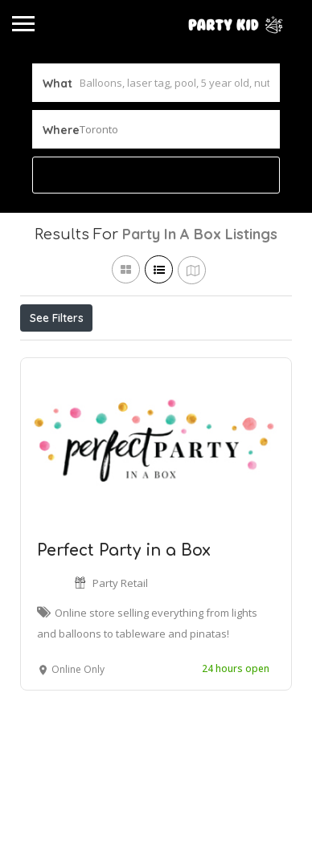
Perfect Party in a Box (124, 624)
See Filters (57, 318)
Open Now (127, 353)
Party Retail (120, 657)
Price (50, 353)
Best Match (219, 353)
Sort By (53, 389)
